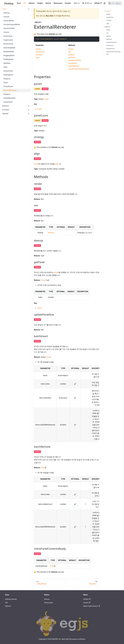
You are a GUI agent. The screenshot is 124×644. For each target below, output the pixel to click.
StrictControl (8, 44)
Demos (48, 3)
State (5, 67)
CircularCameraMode (12, 24)
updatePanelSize (75, 60)
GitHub (98, 3)
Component (8, 102)
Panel (6, 83)
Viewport (7, 79)
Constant (6, 110)
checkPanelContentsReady (79, 69)
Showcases (58, 3)
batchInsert (73, 63)
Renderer (7, 94)
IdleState (7, 63)
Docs (19, 3)
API (25, 3)
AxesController (9, 28)
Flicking (6, 13)
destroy (71, 55)
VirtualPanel (8, 86)
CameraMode (9, 21)
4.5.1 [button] (76, 3)
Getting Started (11, 599)
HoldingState (8, 59)
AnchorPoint (8, 71)
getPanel (72, 58)
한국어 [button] (86, 3)
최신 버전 (49, 16)
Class (4, 9)
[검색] (115, 3)
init (70, 52)
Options (32, 3)
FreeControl (8, 36)
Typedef (5, 114)
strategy (39, 55)
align (38, 58)
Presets (68, 3)
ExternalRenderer (10, 90)
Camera (6, 17)
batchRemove (74, 66)
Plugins (40, 3)
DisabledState (9, 52)
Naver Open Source (92, 606)
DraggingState (9, 55)
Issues (87, 603)
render (71, 49)
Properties (108, 11)
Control (6, 32)
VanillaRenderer (10, 98)
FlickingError (8, 75)
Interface (6, 106)
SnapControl (8, 40)
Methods (107, 27)
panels (38, 49)
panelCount (40, 52)
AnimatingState (9, 48)
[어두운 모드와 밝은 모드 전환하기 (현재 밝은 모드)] (105, 3)
